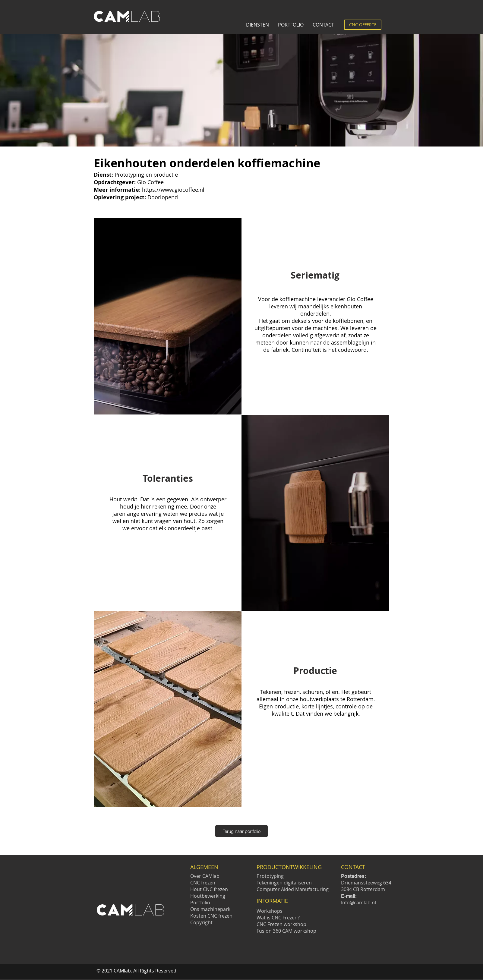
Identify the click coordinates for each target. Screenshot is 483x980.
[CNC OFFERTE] (363, 25)
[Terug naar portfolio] (241, 831)
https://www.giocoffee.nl (173, 190)
